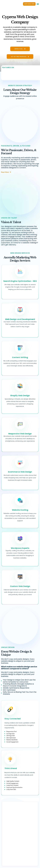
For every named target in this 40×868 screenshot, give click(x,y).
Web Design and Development (20, 319)
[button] (38, 4)
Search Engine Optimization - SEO (20, 281)
